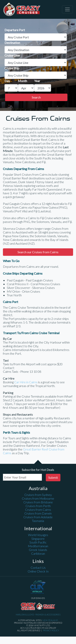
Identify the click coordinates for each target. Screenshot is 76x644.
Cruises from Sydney (38, 495)
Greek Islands (38, 550)
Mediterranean (38, 546)
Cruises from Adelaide (38, 517)
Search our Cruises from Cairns (38, 252)
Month (23, 81)
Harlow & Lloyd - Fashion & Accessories (38, 615)
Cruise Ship (12, 68)
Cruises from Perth (38, 506)
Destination (12, 43)
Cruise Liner (12, 55)
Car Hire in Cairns (26, 382)
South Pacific (38, 542)
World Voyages (38, 535)
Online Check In (38, 571)
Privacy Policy (51, 630)
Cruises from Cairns (38, 510)
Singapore (38, 539)
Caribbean (38, 553)
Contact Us (38, 568)
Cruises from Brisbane (38, 502)
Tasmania (38, 521)
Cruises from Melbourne (38, 498)
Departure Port (15, 30)
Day (7, 81)
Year (37, 81)
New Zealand (50, 620)
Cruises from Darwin (38, 513)
